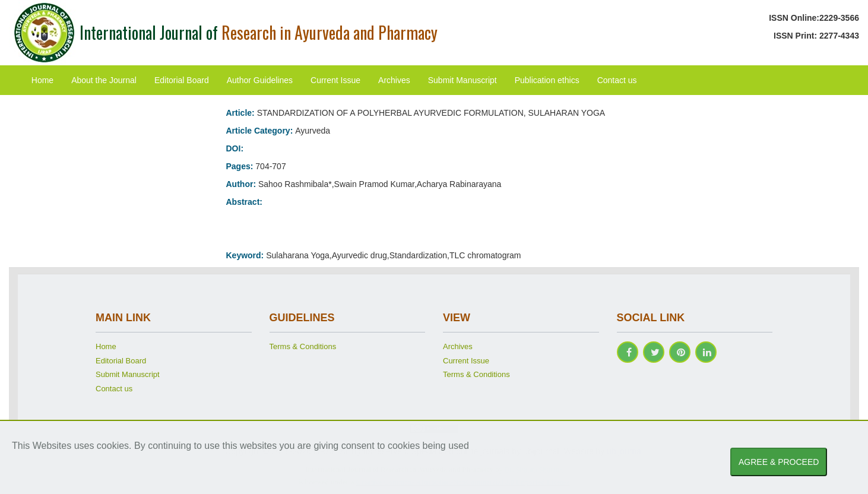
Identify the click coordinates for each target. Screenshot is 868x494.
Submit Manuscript (462, 80)
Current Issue (335, 80)
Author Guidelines (260, 80)
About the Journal (104, 80)
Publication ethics (547, 80)
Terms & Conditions (303, 346)
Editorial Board (182, 80)
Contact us (617, 80)
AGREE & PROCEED (779, 462)
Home (42, 80)
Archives (394, 80)
